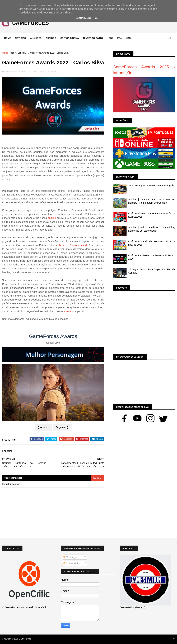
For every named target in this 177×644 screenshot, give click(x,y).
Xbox (129, 38)
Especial (22, 53)
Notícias (20, 38)
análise (52, 218)
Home (8, 38)
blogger (97, 478)
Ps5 (111, 38)
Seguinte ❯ (62, 427)
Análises (36, 38)
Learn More (83, 18)
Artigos (51, 38)
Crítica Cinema (70, 38)
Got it (99, 18)
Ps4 (120, 38)
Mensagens (71, 557)
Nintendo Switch (94, 38)
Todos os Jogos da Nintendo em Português (151, 185)
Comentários (72, 563)
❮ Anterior (43, 427)
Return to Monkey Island (73, 245)
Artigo (13, 53)
